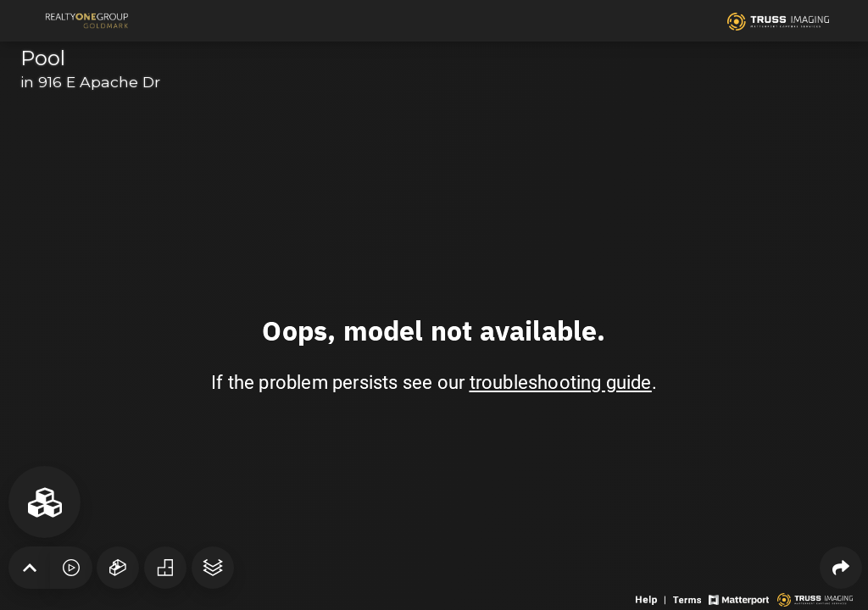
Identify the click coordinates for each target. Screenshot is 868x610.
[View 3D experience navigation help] (652, 599)
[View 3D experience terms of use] (689, 599)
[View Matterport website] (739, 599)
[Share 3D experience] (841, 568)
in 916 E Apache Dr (90, 82)
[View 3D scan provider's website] (815, 599)
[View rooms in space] (45, 502)
